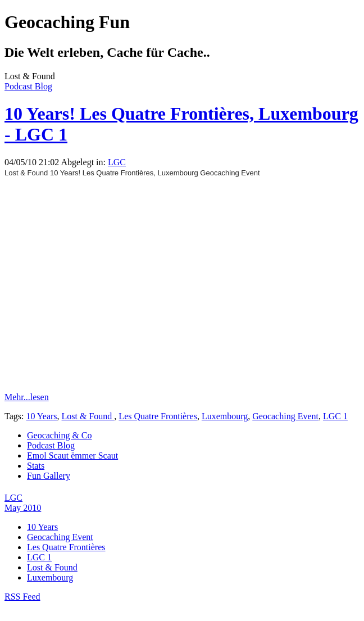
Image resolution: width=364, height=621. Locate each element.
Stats (36, 466)
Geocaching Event (285, 416)
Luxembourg (225, 416)
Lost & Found (88, 416)
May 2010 (23, 508)
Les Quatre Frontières (158, 416)
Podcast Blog (28, 86)
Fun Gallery (49, 476)
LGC (117, 162)
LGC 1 (335, 416)
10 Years (41, 416)
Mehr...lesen (27, 397)
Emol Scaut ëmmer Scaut (72, 455)
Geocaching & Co (60, 435)
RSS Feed (22, 597)
